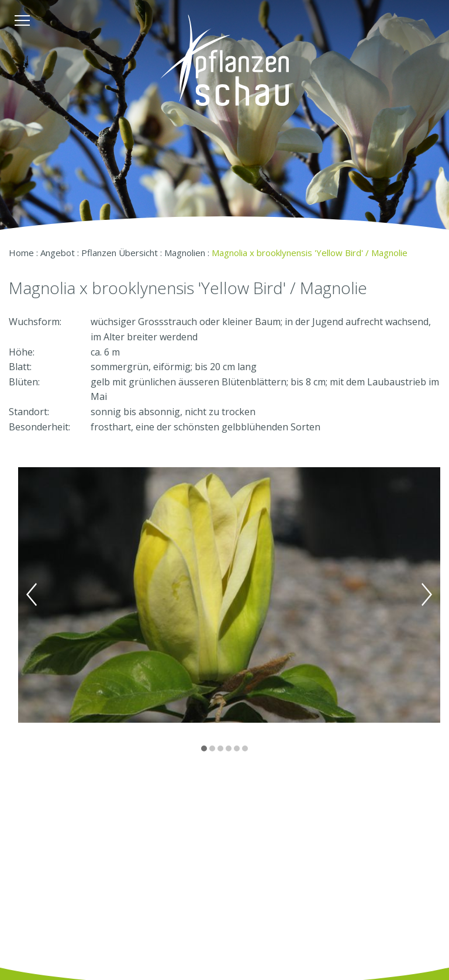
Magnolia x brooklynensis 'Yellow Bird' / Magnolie (310, 253)
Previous (32, 595)
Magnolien (185, 253)
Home (21, 253)
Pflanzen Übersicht (120, 253)
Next (427, 595)
